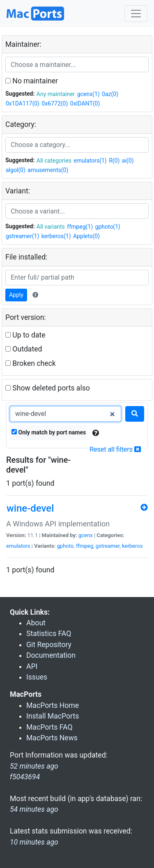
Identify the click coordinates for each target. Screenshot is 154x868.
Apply (16, 295)
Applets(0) (86, 236)
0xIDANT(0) (85, 103)
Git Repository (49, 645)
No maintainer (32, 81)
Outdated (24, 349)
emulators (18, 546)
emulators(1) (90, 161)
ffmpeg (85, 546)
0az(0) (110, 94)
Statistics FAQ (49, 634)
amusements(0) (48, 170)
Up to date (25, 335)
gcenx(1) (88, 94)
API (32, 666)
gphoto (66, 546)
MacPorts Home (53, 705)
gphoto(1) (108, 227)
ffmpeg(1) (80, 227)
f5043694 (25, 777)
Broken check (31, 363)
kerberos (132, 546)
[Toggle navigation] (136, 14)
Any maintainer (56, 94)
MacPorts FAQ (49, 727)
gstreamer (108, 546)
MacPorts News (52, 738)
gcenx (86, 535)
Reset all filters (115, 449)
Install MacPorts (53, 716)
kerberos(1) (56, 236)
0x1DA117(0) (23, 103)
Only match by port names (49, 432)
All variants (51, 227)
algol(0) (16, 170)
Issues (37, 677)
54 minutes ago (34, 809)
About (36, 623)
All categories (54, 161)
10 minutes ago (34, 842)
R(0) (114, 161)
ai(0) (128, 161)
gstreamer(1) (22, 236)
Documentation (51, 655)
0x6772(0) (55, 103)
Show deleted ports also (48, 388)
